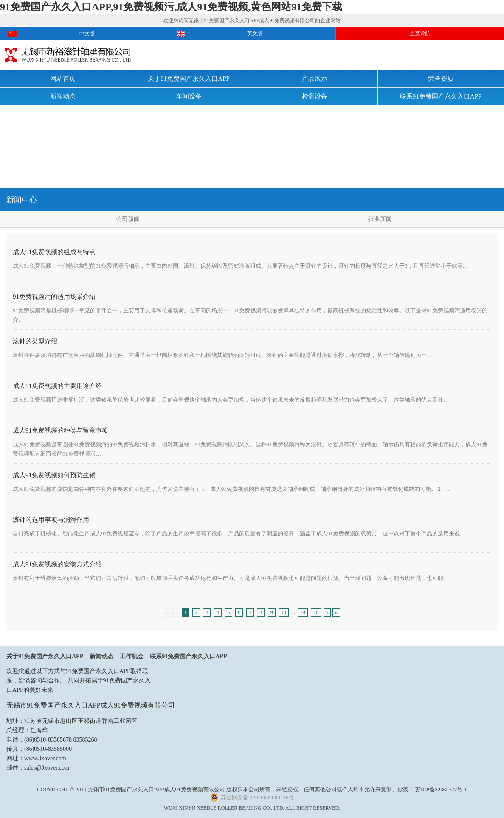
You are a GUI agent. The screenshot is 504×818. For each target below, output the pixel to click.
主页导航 (420, 34)
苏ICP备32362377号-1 (441, 789)
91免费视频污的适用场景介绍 (54, 297)
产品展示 (315, 79)
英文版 (255, 34)
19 (303, 612)
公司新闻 (128, 219)
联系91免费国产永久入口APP (441, 96)
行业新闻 (380, 219)
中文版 (87, 34)
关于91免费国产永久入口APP (189, 79)
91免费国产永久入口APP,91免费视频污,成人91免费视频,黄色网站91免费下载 (171, 7)
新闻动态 (63, 96)
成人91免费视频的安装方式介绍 (57, 564)
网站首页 (63, 79)
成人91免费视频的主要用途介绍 (57, 386)
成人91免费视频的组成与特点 (54, 252)
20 (316, 612)
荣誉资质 (441, 79)
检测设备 (315, 96)
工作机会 (132, 656)
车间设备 (189, 96)
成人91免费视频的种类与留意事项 (61, 430)
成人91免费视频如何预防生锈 (54, 475)
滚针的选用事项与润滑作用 (51, 520)
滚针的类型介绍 (35, 341)
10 (284, 612)
